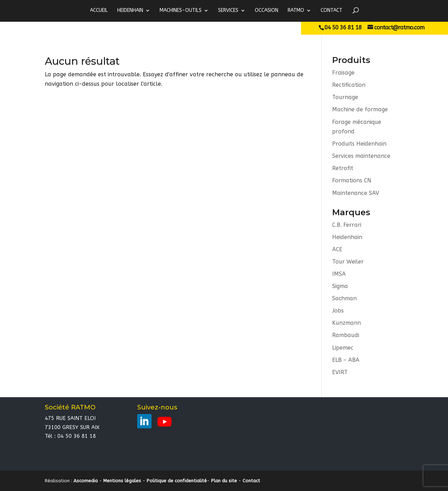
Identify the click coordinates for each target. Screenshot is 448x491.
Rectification (349, 85)
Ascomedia (86, 481)
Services (228, 10)
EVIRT (340, 373)
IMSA (339, 274)
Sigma (340, 286)
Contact (331, 10)
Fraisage (343, 73)
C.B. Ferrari (347, 225)
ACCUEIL (99, 10)
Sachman (345, 299)
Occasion (267, 10)
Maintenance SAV (356, 193)
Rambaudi (346, 336)
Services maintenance (361, 156)
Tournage (345, 97)
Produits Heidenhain (359, 144)
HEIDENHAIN (130, 10)
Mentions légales (122, 481)
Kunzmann (346, 324)
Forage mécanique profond (357, 127)
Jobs (338, 311)
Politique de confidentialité (177, 481)
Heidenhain (347, 237)
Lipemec (343, 348)
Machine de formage (360, 110)
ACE (337, 249)
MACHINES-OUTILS (181, 10)
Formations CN (352, 181)
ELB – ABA (346, 360)
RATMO (296, 10)
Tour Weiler (348, 262)
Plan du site (224, 481)
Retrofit (343, 169)
